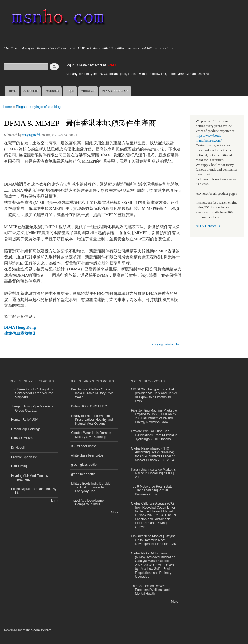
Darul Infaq (19, 466)
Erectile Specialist (24, 457)
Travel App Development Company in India (89, 502)
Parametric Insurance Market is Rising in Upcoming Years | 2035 (154, 473)
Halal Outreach (22, 438)
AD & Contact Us (115, 91)
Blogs (70, 91)
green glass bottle (84, 465)
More (55, 501)
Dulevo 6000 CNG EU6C (89, 406)
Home (12, 91)
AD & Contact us (208, 226)
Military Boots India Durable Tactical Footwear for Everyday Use (91, 487)
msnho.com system (37, 630)
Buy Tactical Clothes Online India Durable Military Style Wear (92, 393)
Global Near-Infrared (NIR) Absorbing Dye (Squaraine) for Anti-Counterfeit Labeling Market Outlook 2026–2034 (153, 454)
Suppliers (31, 91)
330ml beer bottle (84, 446)
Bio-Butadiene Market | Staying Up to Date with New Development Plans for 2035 (154, 540)
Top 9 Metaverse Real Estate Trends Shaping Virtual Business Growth (152, 490)
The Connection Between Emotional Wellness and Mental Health (150, 590)
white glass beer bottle (87, 455)
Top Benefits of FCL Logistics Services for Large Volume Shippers (32, 393)
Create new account (92, 65)
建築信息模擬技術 (20, 334)
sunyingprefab (31, 135)
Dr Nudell (18, 448)
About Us (88, 91)
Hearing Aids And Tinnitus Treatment (30, 478)
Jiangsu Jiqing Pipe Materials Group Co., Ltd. (32, 408)
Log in (70, 65)
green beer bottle (83, 474)
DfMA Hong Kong (20, 327)
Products (52, 91)
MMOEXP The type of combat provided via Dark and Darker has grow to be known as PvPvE (154, 395)
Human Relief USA (25, 420)
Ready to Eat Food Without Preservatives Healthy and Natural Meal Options (92, 420)
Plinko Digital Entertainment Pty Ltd (34, 491)
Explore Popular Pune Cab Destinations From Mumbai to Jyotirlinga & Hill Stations (154, 435)
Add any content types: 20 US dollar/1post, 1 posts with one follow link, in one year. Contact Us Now (137, 74)
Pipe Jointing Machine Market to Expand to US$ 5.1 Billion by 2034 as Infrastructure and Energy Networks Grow (154, 416)
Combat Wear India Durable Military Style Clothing (91, 435)
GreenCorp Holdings (26, 429)
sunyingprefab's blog (45, 107)
